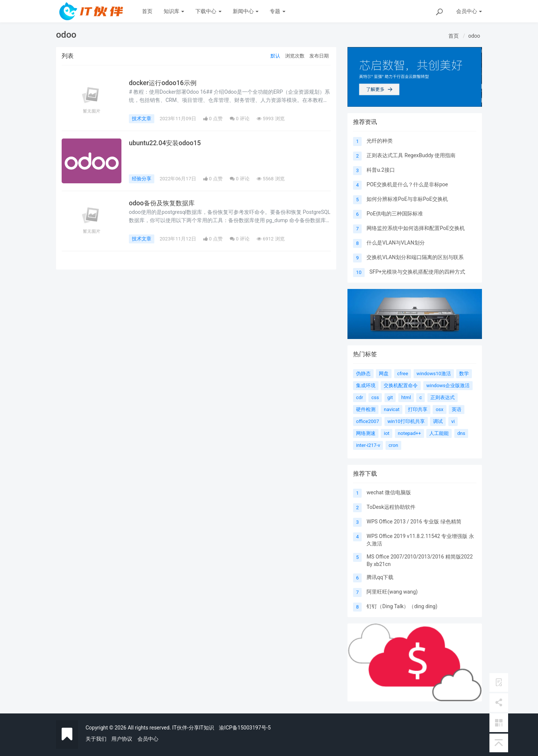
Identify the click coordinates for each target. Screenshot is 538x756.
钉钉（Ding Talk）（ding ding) (402, 606)
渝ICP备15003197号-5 (245, 728)
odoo (474, 36)
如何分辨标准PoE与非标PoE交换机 (407, 199)
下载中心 (208, 11)
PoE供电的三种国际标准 (395, 214)
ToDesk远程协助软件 (391, 507)
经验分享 (142, 179)
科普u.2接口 (381, 170)
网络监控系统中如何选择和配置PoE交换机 (416, 228)
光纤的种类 (380, 141)
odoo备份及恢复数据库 (163, 203)
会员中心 (148, 739)
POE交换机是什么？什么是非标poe (407, 184)
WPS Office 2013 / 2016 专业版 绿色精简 (414, 522)
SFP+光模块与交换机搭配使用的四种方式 (418, 272)
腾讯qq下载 (380, 577)
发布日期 (319, 56)
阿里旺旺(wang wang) (392, 592)
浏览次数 (295, 56)
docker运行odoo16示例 (163, 83)
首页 (147, 11)
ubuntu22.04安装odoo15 (165, 143)
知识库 (174, 11)
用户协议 (122, 739)
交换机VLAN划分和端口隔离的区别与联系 (415, 257)
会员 (469, 11)
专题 (277, 11)
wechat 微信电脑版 (389, 492)
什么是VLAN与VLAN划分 (395, 243)
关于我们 (96, 739)
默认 (275, 56)
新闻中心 (246, 11)
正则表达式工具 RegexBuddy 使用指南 (411, 155)
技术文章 (142, 119)
